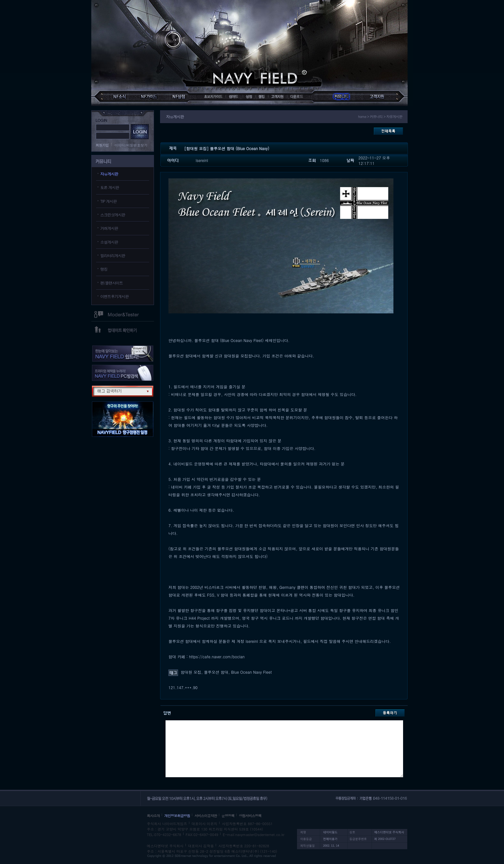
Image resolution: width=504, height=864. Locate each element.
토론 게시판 (110, 187)
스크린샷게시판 (113, 215)
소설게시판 (109, 242)
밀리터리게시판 (113, 255)
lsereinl (202, 160)
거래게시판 (109, 228)
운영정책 (228, 816)
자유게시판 (109, 174)
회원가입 (102, 145)
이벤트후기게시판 (114, 296)
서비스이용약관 (206, 816)
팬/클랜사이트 (112, 283)
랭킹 (104, 269)
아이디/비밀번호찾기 (131, 145)
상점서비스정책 (250, 816)
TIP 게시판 (108, 201)
